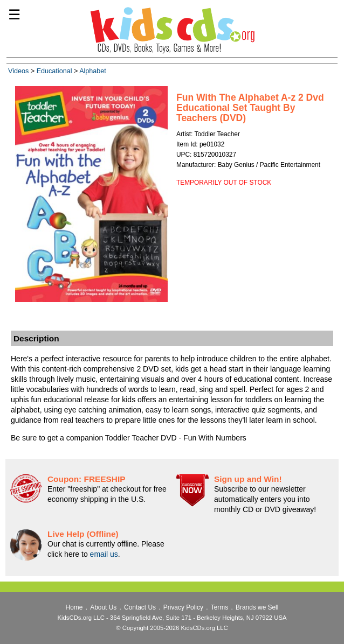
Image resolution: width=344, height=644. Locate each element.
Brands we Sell (257, 607)
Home (74, 607)
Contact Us (140, 607)
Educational (54, 71)
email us (104, 554)
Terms (219, 607)
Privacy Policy (183, 607)
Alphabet (93, 71)
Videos (18, 71)
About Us (103, 607)
